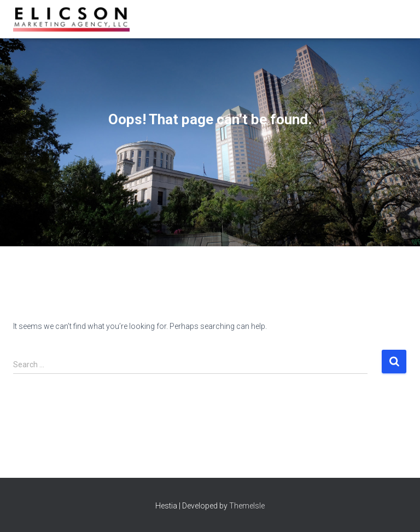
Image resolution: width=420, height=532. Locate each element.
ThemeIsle (247, 506)
